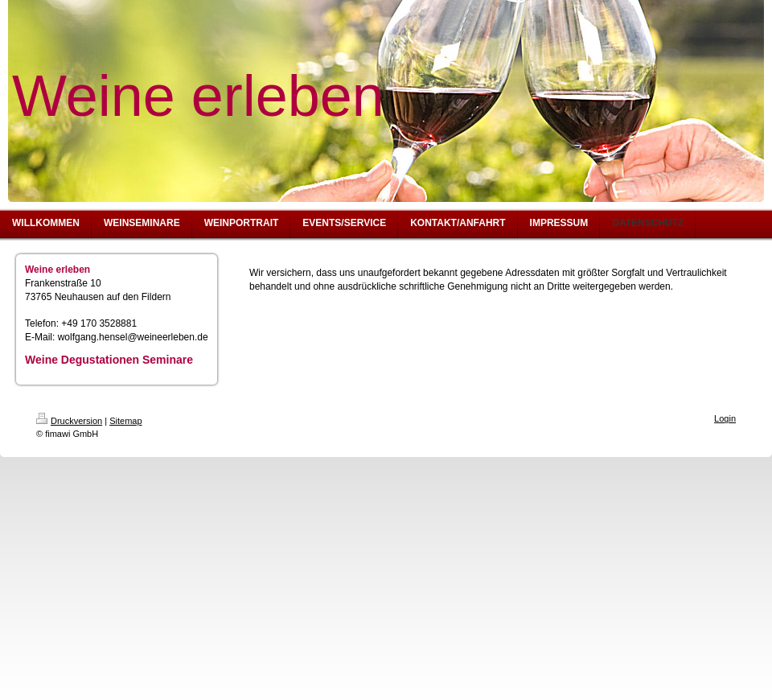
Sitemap (125, 421)
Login (725, 418)
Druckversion (69, 421)
